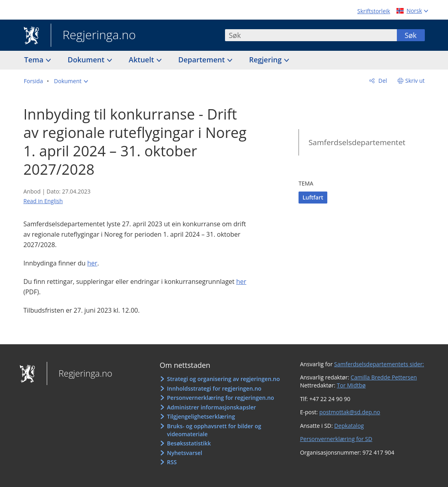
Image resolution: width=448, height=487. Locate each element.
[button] (71, 81)
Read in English (43, 201)
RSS (172, 462)
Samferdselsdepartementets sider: (379, 364)
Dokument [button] (87, 60)
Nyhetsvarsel (185, 453)
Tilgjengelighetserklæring (201, 416)
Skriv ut (415, 81)
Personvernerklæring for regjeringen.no (221, 398)
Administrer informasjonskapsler (212, 407)
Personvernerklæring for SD (336, 439)
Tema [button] (35, 60)
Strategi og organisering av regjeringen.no (224, 379)
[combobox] (311, 35)
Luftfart (313, 197)
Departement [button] (202, 60)
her (92, 263)
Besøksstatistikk (189, 443)
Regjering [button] (266, 60)
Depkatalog (349, 426)
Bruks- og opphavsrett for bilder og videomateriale (214, 430)
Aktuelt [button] (142, 60)
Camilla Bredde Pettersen (384, 377)
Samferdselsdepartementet (357, 142)
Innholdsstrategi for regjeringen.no (214, 388)
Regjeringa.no (93, 36)
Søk (410, 35)
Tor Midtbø (351, 385)
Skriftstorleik (374, 11)
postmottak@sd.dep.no (350, 412)
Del (382, 81)
